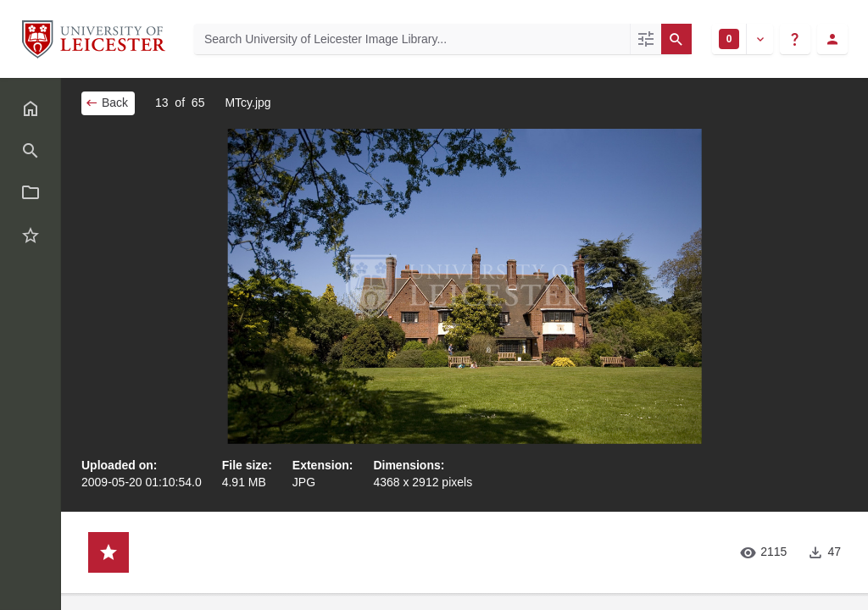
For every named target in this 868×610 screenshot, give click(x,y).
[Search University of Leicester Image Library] (412, 39)
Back (106, 103)
